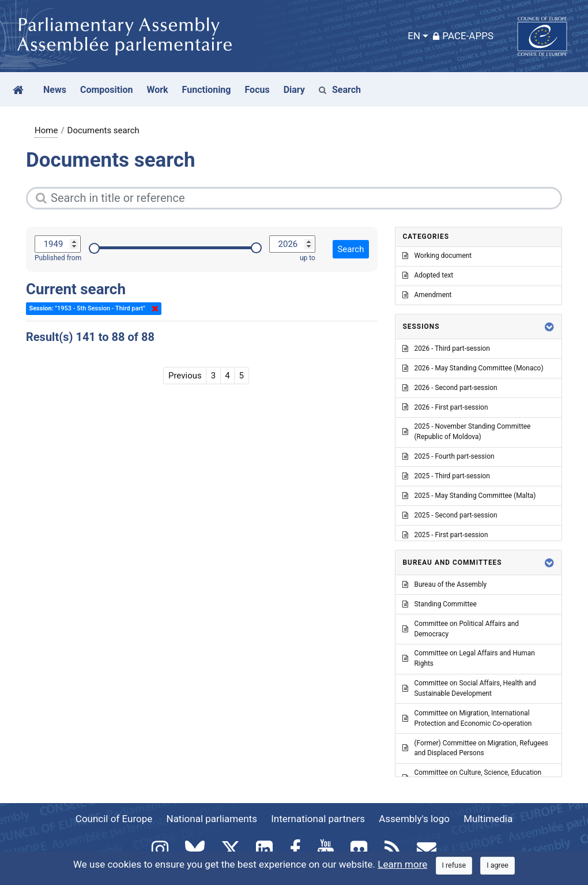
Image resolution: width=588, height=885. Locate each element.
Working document (437, 256)
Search (340, 90)
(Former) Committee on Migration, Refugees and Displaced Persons (475, 748)
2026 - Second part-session (450, 388)
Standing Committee (439, 604)
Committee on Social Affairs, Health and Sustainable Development (469, 688)
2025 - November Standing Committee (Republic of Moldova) (466, 432)
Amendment (427, 295)
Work (157, 90)
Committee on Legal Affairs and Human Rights (468, 658)
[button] (549, 327)
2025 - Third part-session (446, 476)
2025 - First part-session (445, 535)
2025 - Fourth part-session (448, 456)
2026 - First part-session (445, 407)
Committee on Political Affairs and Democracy (460, 629)
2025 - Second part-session (450, 515)
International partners (318, 819)
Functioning (207, 90)
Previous (185, 376)
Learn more (402, 864)
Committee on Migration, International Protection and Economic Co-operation (467, 718)
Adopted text (428, 275)
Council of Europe (114, 819)
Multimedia (488, 819)
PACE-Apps (463, 36)
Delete (153, 309)
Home (46, 130)
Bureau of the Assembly (444, 584)
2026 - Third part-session (446, 348)
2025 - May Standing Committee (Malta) (469, 496)
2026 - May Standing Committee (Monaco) (473, 368)
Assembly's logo (414, 819)
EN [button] (414, 36)
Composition (107, 90)
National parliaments (212, 819)
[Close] (454, 866)
